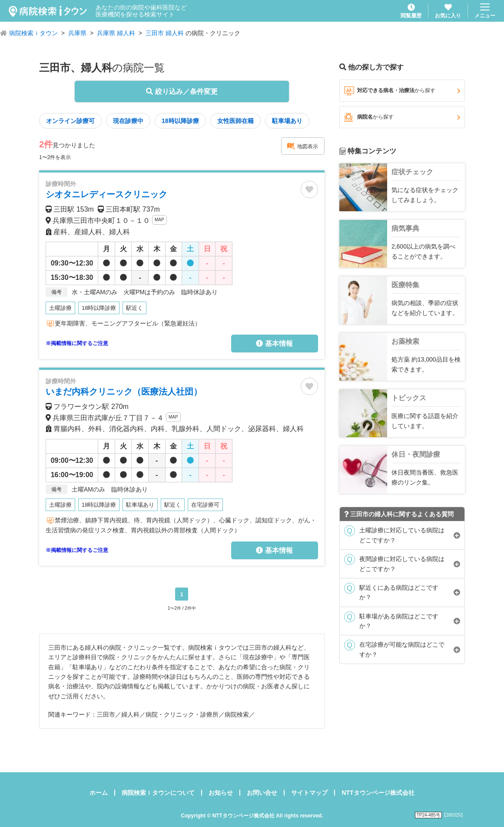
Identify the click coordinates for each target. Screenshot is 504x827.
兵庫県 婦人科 (116, 33)
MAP (159, 220)
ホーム (99, 793)
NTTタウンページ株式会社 (378, 793)
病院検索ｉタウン (33, 33)
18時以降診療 (180, 121)
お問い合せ (262, 793)
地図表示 (302, 146)
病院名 (402, 117)
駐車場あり (287, 121)
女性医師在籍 (235, 121)
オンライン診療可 (70, 121)
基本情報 (274, 344)
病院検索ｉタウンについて (158, 793)
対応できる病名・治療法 (402, 91)
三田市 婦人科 (165, 33)
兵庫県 (77, 33)
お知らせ (221, 793)
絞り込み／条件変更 (182, 91)
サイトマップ (309, 793)
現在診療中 (128, 121)
